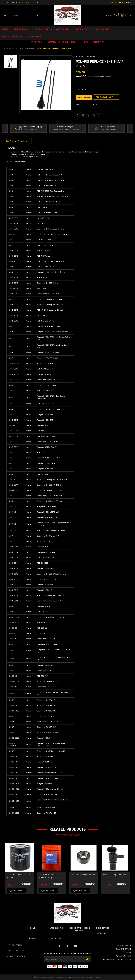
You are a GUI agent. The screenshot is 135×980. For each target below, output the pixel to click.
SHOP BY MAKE (22, 29)
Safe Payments (108, 127)
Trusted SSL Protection (110, 130)
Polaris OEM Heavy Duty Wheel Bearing (50, 876)
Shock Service (102, 928)
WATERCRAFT (64, 29)
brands (33, 938)
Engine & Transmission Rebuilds (79, 929)
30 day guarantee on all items (71, 130)
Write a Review (106, 76)
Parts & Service (12, 36)
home (33, 928)
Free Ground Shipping (33, 127)
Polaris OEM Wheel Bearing (83, 875)
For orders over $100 (31, 130)
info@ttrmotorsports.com (119, 959)
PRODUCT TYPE (43, 29)
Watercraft (102, 933)
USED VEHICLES (84, 29)
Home (5, 29)
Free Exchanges (66, 127)
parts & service (56, 928)
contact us (56, 938)
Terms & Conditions (15, 951)
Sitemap (98, 977)
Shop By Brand (34, 36)
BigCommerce (70, 977)
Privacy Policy (15, 945)
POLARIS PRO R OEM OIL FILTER (19, 876)
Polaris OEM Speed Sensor (114, 875)
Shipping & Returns (15, 956)
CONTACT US (104, 29)
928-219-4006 (125, 2)
